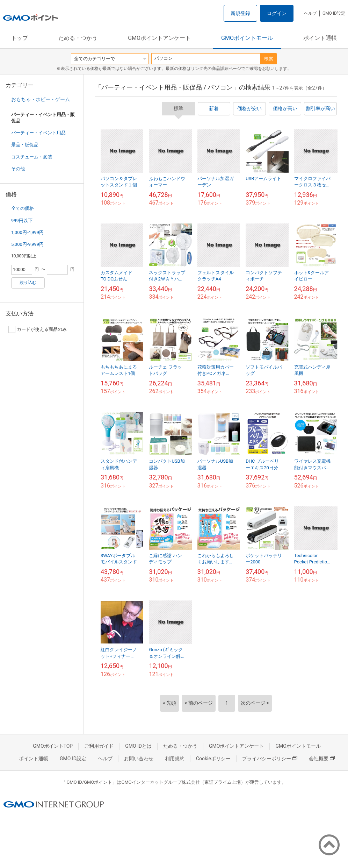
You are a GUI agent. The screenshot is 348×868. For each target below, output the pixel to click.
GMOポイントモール (247, 38)
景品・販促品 (25, 145)
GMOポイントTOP (53, 746)
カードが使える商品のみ (38, 329)
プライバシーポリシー (270, 759)
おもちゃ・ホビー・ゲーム (41, 99)
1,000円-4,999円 (27, 232)
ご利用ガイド (99, 746)
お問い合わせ (139, 759)
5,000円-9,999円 (27, 244)
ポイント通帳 (320, 38)
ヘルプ (310, 13)
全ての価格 (23, 208)
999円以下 (22, 220)
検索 (269, 59)
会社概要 (322, 759)
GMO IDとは (138, 746)
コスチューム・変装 (32, 157)
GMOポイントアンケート (159, 38)
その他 (18, 169)
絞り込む (28, 283)
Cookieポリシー (213, 759)
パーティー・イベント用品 (38, 133)
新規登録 (240, 13)
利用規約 (175, 759)
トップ (20, 38)
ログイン (277, 13)
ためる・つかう (78, 38)
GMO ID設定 (334, 13)
